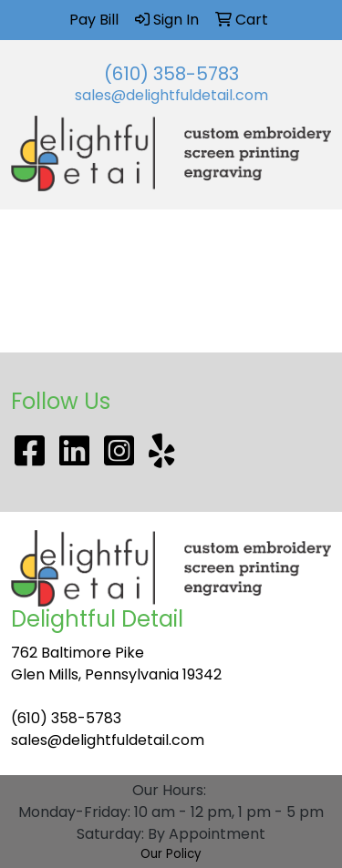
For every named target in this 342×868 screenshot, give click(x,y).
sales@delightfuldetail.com (171, 95)
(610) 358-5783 (171, 74)
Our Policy (171, 854)
